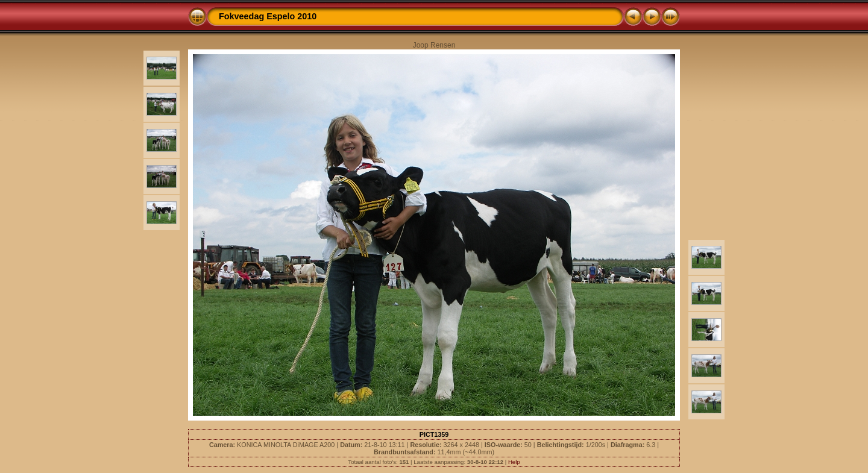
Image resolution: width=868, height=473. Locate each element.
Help (514, 462)
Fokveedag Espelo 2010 (268, 16)
